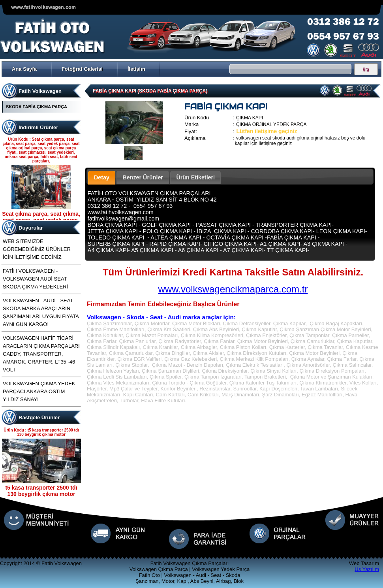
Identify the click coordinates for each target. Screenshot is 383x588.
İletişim (136, 69)
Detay (102, 177)
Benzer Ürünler (143, 177)
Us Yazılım (367, 569)
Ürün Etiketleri (195, 177)
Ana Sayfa (24, 69)
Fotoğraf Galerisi (82, 69)
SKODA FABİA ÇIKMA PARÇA (37, 107)
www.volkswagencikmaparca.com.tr (233, 289)
